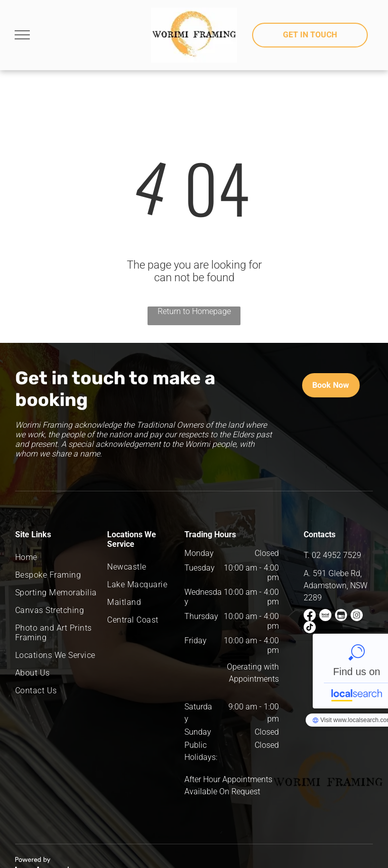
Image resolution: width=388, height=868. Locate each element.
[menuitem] (57, 557)
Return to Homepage (194, 311)
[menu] (22, 35)
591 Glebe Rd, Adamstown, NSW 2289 (335, 585)
